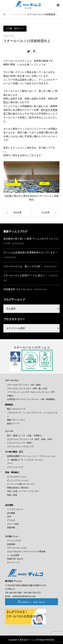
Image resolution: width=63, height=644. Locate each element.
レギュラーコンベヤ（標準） (20, 443)
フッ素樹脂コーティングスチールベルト (25, 460)
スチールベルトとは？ (17, 548)
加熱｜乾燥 (12, 495)
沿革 (9, 517)
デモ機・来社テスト (15, 29)
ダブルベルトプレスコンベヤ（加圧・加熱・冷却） (30, 439)
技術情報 (11, 544)
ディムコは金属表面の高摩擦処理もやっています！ (30, 252)
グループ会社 (13, 524)
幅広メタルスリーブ (16, 409)
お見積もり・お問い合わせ (33, 602)
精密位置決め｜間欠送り (18, 488)
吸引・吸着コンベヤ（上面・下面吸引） (25, 436)
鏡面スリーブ (13, 424)
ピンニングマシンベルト (18, 480)
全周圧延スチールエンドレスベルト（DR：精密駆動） (32, 399)
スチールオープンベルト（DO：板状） (25, 385)
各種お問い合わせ (15, 559)
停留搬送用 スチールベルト (18, 289)
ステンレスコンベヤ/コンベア (20, 447)
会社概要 (11, 513)
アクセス (11, 520)
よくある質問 (13, 555)
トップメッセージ (15, 509)
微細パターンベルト (16, 420)
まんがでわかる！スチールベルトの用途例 (26, 552)
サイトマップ (13, 562)
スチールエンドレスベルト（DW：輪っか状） (28, 388)
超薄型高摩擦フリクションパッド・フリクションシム (31, 456)
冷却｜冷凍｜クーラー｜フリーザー (23, 491)
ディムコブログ (17, 15)
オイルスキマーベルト (17, 477)
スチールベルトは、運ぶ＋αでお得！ (23, 266)
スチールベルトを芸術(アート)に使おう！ (25, 275)
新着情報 (11, 528)
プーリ (10, 463)
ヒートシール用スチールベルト (21, 484)
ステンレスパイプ (15, 467)
